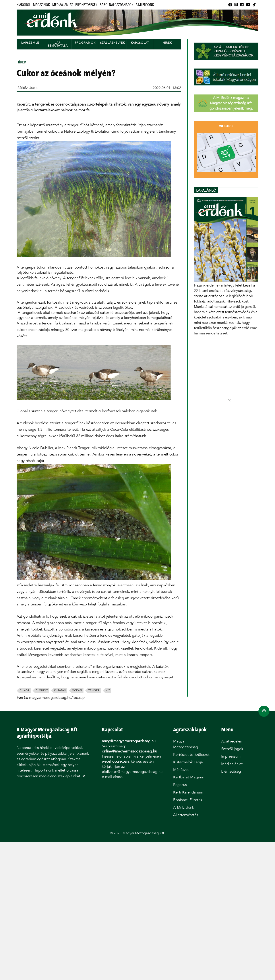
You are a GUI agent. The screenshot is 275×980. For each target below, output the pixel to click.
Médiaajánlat (63, 5)
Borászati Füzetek (188, 800)
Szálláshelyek (112, 43)
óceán (77, 690)
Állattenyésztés (186, 815)
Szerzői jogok (232, 749)
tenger (94, 690)
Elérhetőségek (86, 5)
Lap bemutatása (58, 44)
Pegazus (180, 785)
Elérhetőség (231, 771)
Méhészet (181, 770)
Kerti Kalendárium (188, 792)
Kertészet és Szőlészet (191, 755)
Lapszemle (30, 43)
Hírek (167, 43)
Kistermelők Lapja (188, 762)
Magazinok (41, 5)
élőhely (42, 690)
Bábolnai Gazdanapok (116, 5)
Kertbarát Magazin (189, 777)
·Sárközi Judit (27, 88)
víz (108, 690)
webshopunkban (115, 761)
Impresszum (231, 756)
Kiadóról (24, 5)
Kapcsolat (140, 43)
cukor (25, 690)
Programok (85, 43)
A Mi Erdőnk (145, 5)
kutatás (60, 690)
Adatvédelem (232, 741)
